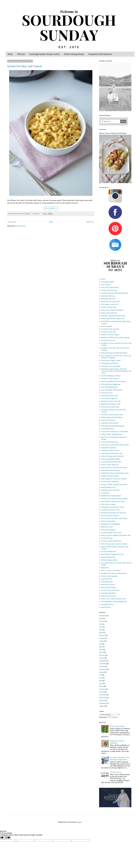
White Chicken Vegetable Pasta (112, 434)
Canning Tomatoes (107, 604)
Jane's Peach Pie (107, 579)
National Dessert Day (108, 557)
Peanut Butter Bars (107, 429)
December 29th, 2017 (108, 299)
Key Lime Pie (106, 285)
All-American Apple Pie (109, 398)
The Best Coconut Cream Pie (111, 401)
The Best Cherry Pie (108, 340)
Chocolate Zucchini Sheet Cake (112, 453)
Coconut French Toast (109, 332)
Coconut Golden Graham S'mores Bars (114, 484)
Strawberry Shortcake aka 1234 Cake (114, 513)
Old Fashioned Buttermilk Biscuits (113, 426)
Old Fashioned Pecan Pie (110, 396)
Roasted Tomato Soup (109, 596)
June (101, 627)
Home (10, 54)
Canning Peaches (107, 582)
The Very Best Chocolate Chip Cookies (114, 518)
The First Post (106, 607)
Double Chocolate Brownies (111, 470)
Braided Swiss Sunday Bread (111, 496)
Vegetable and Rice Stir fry (110, 450)
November (103, 664)
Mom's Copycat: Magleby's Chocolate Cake (116, 535)
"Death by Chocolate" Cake (110, 510)
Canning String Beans (108, 593)
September (103, 669)
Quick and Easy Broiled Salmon (112, 417)
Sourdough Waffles (108, 282)
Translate (113, 717)
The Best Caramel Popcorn (110, 379)
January (102, 621)
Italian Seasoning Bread (109, 313)
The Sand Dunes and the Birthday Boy (114, 602)
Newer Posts (12, 222)
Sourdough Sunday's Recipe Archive (45, 54)
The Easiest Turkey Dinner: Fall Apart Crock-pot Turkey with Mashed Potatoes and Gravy (116, 371)
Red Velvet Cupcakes (108, 530)
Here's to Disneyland (108, 521)
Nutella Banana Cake (108, 487)
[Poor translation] (8, 838)
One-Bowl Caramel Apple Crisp (112, 415)
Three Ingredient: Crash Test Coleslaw (114, 479)
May (101, 630)
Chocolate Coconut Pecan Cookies (113, 507)
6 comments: (36, 214)
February (102, 635)
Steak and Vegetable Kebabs (111, 459)
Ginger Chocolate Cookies (110, 476)
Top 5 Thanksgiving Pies (109, 387)
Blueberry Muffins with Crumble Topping (115, 337)
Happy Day (105, 568)
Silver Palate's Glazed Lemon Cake (113, 501)
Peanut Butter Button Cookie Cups (113, 319)
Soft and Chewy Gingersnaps (111, 384)
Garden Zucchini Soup (109, 307)
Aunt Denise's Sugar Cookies (111, 360)
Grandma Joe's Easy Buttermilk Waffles (114, 499)
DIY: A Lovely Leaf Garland (111, 570)
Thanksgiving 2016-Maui (110, 363)
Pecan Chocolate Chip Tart (110, 516)
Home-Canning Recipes (74, 54)
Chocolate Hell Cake (108, 296)
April (101, 618)
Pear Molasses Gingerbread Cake (112, 554)
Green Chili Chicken (108, 420)
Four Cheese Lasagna (108, 504)
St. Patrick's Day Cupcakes (110, 329)
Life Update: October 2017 (110, 304)
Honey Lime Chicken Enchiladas (113, 133)
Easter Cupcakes (107, 326)
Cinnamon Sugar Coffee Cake (111, 533)
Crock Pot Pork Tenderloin (110, 482)
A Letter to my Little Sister (110, 590)
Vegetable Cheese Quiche (110, 423)
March (101, 652)
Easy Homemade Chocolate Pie (112, 390)
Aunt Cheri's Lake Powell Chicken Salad (115, 445)
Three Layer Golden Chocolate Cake (113, 599)
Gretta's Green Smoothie (109, 576)
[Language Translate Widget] (109, 715)
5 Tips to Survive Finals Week (111, 541)
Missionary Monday (108, 585)
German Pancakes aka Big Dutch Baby (114, 353)
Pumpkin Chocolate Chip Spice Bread (114, 573)
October (102, 638)
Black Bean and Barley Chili (111, 404)
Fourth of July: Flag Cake (110, 465)
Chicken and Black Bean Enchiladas (113, 381)
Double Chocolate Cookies (110, 335)
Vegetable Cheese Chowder (110, 490)
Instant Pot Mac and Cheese (25, 66)
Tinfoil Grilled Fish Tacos (110, 442)
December (103, 616)
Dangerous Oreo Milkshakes (111, 524)
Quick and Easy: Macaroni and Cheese (114, 467)
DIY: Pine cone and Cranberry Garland (114, 544)
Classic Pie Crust (107, 393)
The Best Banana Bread (109, 560)
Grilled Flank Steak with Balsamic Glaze (115, 473)
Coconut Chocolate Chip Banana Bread (114, 293)
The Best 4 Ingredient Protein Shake (113, 316)
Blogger (79, 822)
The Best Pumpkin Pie (109, 551)
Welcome (21, 54)
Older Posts (90, 222)
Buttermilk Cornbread (109, 448)
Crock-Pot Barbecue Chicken (111, 376)
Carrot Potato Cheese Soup (110, 407)
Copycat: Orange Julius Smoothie (112, 456)
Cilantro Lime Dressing (109, 290)
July (101, 624)
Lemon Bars (105, 493)
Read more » (51, 208)
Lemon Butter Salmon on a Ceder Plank (115, 432)
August (102, 641)
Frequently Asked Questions (100, 54)
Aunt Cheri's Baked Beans (110, 287)
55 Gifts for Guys (107, 538)
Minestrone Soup (107, 527)
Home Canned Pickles (109, 587)
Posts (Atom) (21, 226)
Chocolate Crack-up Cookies (111, 366)
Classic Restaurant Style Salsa (111, 462)
